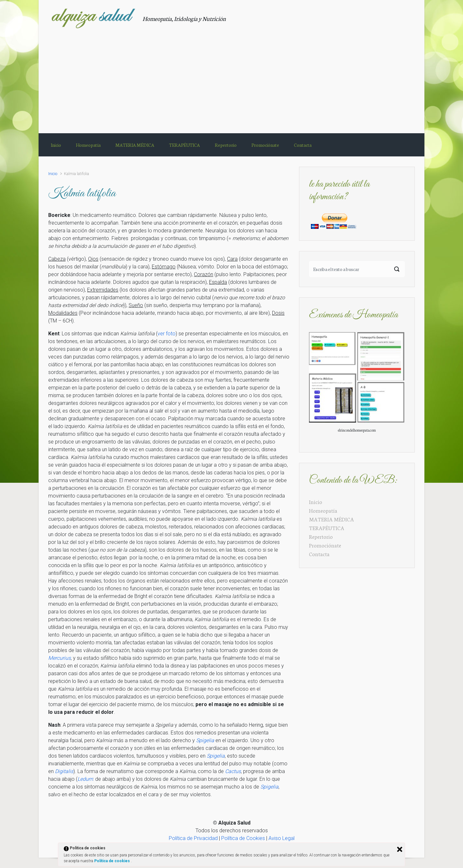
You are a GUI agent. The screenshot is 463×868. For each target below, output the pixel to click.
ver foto (167, 334)
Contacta (319, 554)
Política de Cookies (243, 838)
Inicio (53, 174)
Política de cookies (113, 861)
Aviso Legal (281, 838)
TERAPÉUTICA (327, 528)
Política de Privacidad (193, 838)
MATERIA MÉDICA (331, 519)
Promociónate (325, 545)
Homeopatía (323, 510)
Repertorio (321, 536)
